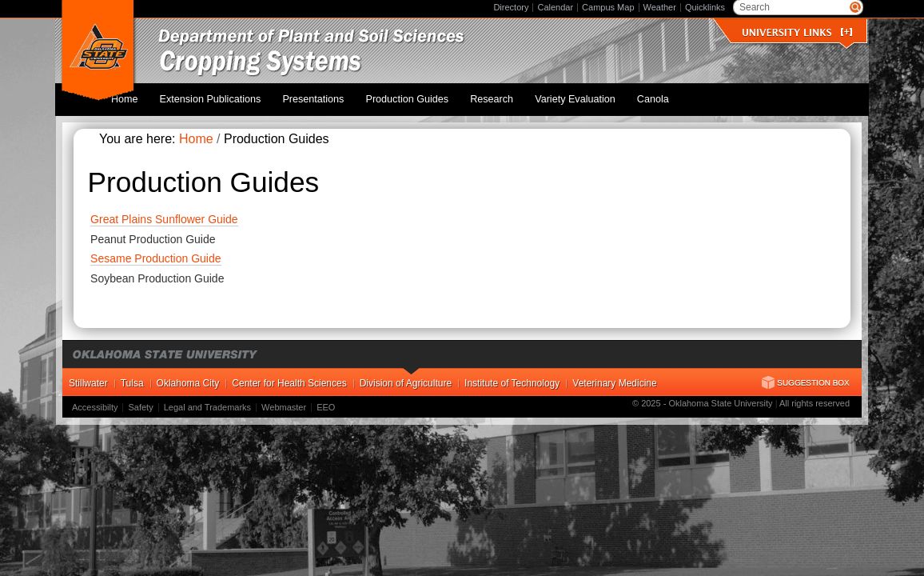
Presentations (348, 95)
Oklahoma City (188, 375)
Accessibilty (95, 399)
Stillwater (88, 375)
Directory (511, 7)
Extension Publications (253, 95)
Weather (660, 7)
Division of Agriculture (406, 375)
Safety (140, 399)
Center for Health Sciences (289, 375)
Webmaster (284, 399)
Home (175, 95)
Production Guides (434, 95)
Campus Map (608, 7)
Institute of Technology (512, 375)
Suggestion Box (806, 374)
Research (511, 95)
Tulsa (132, 375)
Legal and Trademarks (207, 399)
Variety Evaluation (586, 95)
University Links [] (797, 32)
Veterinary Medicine (614, 375)
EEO (326, 399)
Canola (656, 95)
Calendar (555, 7)
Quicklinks (705, 7)
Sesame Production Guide (155, 250)
